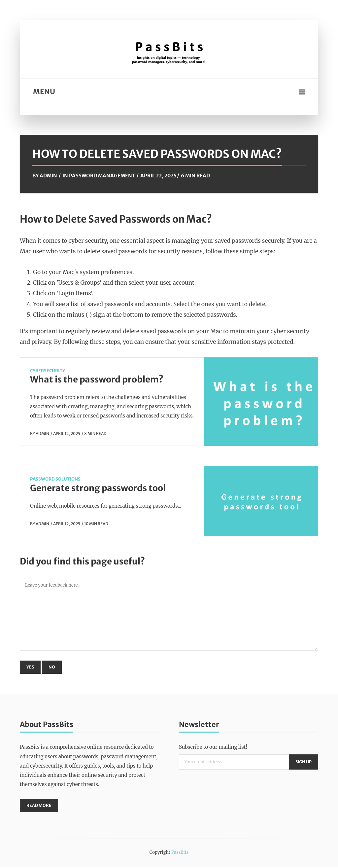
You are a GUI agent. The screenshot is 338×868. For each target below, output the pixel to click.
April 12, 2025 (67, 434)
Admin (48, 176)
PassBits (180, 854)
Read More (39, 806)
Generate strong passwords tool (98, 488)
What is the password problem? (97, 379)
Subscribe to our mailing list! (213, 748)
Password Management (102, 176)
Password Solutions (55, 479)
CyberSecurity (48, 371)
